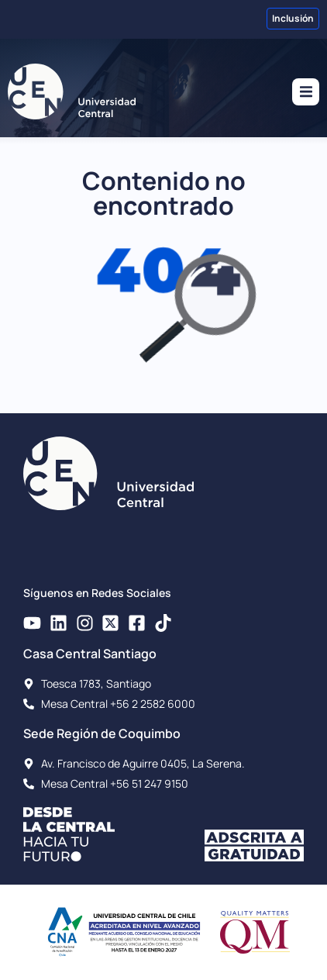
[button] (306, 92)
